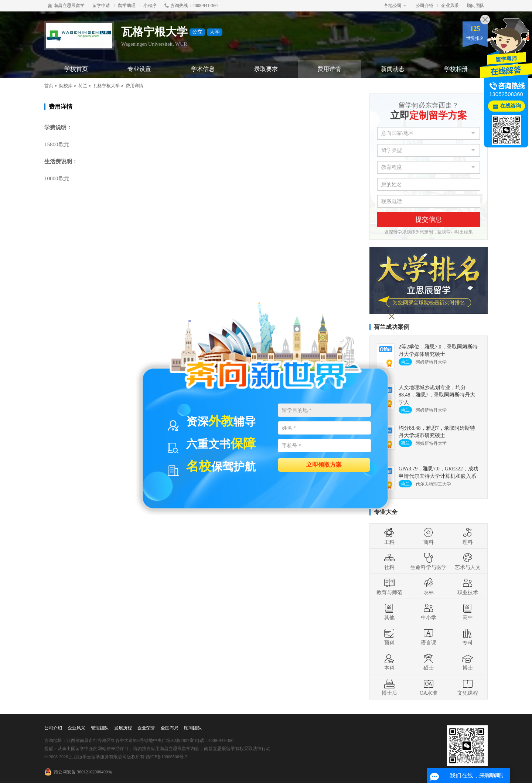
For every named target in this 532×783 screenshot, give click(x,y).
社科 (389, 561)
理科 (468, 536)
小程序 (150, 6)
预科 (389, 637)
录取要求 (266, 69)
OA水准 (429, 687)
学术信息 (203, 69)
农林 (429, 586)
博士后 (389, 687)
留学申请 (101, 6)
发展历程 (123, 728)
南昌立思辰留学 (66, 6)
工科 (389, 536)
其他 (389, 612)
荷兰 (83, 86)
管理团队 (100, 728)
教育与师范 (389, 586)
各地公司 (395, 6)
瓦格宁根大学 (106, 86)
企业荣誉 (146, 728)
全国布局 (170, 728)
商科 (429, 536)
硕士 (429, 662)
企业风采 (450, 6)
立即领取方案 (324, 464)
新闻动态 (393, 69)
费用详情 (329, 69)
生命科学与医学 (429, 561)
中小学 (429, 612)
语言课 (429, 637)
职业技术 (468, 586)
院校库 (66, 86)
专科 (468, 637)
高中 (468, 612)
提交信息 (429, 219)
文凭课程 (468, 687)
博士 (468, 662)
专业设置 (139, 69)
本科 (389, 662)
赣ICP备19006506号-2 (166, 757)
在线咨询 (511, 106)
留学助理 (127, 6)
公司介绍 (424, 6)
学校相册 (456, 69)
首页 (49, 86)
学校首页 (76, 69)
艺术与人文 (468, 561)
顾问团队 (475, 6)
